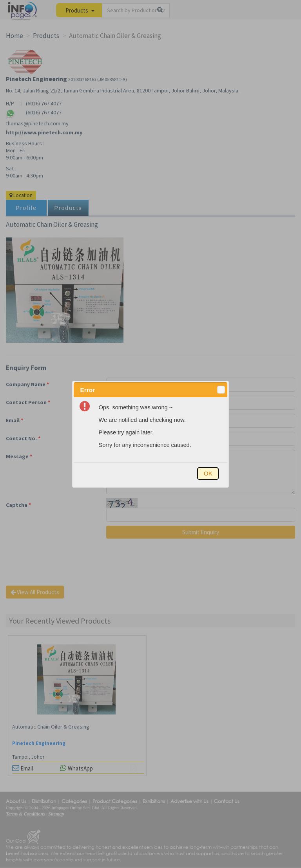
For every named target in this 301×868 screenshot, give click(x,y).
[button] (221, 390)
